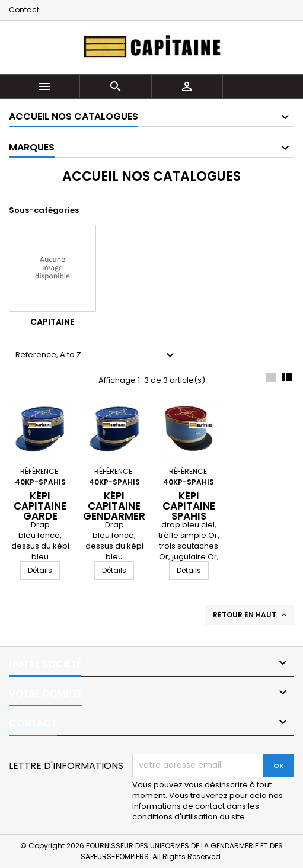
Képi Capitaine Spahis (189, 506)
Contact (24, 10)
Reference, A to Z (96, 355)
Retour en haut (251, 615)
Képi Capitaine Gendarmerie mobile (118, 511)
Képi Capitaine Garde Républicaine (44, 511)
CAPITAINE (52, 322)
